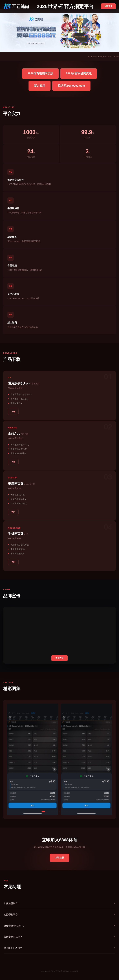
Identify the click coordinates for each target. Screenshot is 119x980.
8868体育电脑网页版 (40, 73)
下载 (13, 412)
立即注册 (108, 6)
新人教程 (40, 86)
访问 (13, 512)
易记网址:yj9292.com (71, 86)
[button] (43, 812)
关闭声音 (59, 658)
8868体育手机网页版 (79, 73)
